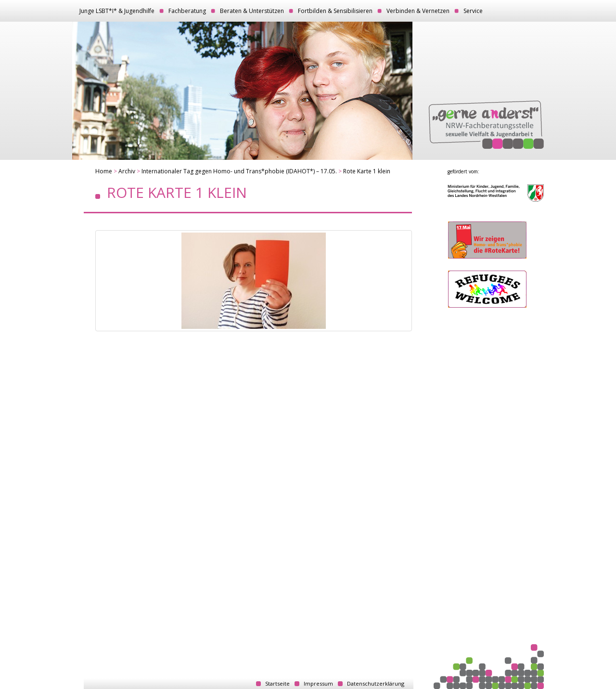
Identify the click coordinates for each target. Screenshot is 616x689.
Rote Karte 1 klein (367, 171)
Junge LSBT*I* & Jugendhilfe (117, 11)
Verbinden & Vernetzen (418, 11)
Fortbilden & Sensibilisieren (335, 11)
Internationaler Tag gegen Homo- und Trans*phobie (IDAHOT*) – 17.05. (239, 171)
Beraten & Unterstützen (252, 11)
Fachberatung (187, 11)
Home (104, 171)
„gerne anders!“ (486, 125)
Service (473, 11)
